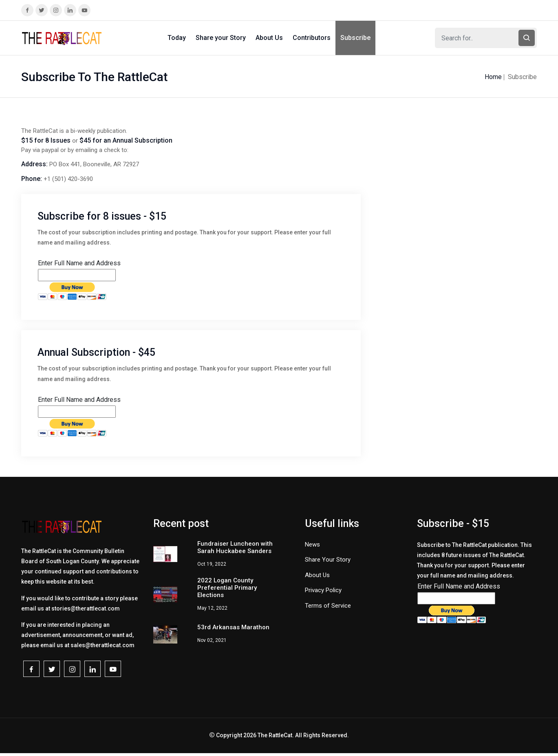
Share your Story (221, 38)
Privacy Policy (323, 590)
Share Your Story (328, 560)
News (312, 544)
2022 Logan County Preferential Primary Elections (227, 588)
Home (493, 77)
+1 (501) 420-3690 (68, 179)
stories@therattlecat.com (86, 608)
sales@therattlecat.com (103, 645)
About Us (269, 38)
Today (177, 38)
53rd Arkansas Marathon (233, 627)
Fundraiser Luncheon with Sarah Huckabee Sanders (235, 547)
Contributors (312, 38)
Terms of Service (328, 606)
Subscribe (355, 38)
